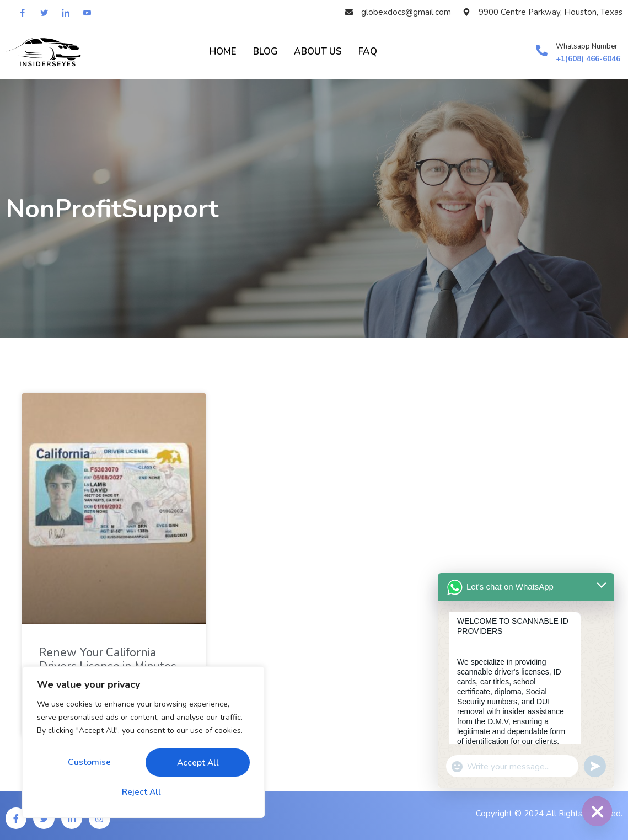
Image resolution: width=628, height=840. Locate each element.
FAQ (368, 52)
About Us (318, 52)
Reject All (195, 763)
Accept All (143, 792)
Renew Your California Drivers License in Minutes (108, 659)
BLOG (265, 52)
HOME (223, 52)
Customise (89, 763)
